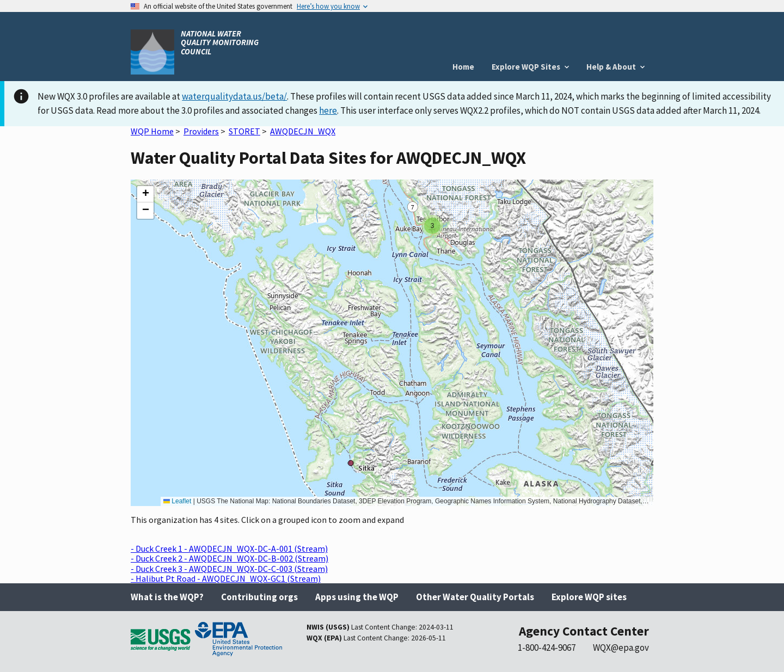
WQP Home (152, 131)
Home (463, 67)
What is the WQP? (167, 597)
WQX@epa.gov (621, 648)
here (328, 110)
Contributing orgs (259, 597)
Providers (201, 131)
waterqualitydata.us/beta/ (234, 96)
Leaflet (177, 501)
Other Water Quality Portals (475, 597)
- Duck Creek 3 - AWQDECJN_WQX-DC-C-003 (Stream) (229, 569)
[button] (432, 226)
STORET (244, 131)
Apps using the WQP (357, 597)
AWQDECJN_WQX (303, 131)
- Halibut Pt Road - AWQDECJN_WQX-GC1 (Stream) (226, 578)
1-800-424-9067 (547, 648)
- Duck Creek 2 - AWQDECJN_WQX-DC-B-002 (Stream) (229, 558)
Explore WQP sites (589, 597)
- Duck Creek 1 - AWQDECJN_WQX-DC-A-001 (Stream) (229, 548)
